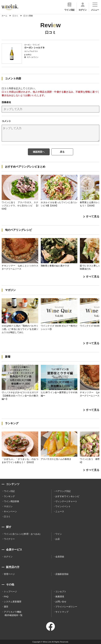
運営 (6, 607)
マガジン (8, 506)
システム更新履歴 (13, 602)
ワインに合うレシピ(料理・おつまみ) (22, 534)
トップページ (10, 592)
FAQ (6, 597)
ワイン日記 (9, 491)
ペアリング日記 (63, 491)
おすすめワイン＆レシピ (67, 496)
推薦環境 (60, 597)
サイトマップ (62, 612)
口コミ (7, 516)
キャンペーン (10, 511)
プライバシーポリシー (66, 607)
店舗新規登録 (62, 574)
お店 (58, 539)
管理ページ (9, 574)
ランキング (9, 496)
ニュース (60, 511)
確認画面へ (39, 152)
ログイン (8, 557)
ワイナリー (9, 539)
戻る (62, 152)
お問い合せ (61, 602)
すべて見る (91, 216)
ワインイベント (63, 506)
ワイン (59, 534)
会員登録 (60, 557)
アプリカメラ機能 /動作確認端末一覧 (13, 614)
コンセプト (61, 592)
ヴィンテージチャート (66, 501)
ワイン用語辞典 (11, 501)
